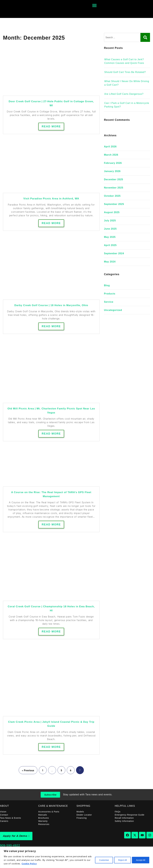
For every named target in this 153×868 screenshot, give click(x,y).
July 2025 (110, 221)
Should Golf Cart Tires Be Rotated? (125, 72)
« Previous (28, 770)
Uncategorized (113, 310)
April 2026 (110, 147)
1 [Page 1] (43, 770)
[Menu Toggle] (94, 5)
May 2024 (110, 262)
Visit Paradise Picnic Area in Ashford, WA (51, 199)
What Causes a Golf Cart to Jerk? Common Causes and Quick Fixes (124, 61)
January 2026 (112, 171)
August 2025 (112, 212)
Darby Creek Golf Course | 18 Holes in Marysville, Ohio (51, 305)
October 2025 (112, 196)
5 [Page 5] (61, 770)
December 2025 (114, 179)
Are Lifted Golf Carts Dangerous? (124, 94)
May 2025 (110, 237)
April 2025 (110, 245)
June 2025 (110, 229)
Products (110, 294)
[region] (76, 857)
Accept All (140, 860)
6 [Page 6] (71, 770)
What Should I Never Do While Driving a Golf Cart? (127, 83)
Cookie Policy (34, 864)
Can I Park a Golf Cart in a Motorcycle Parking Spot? (127, 105)
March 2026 (111, 155)
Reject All (121, 860)
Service (109, 302)
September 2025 (114, 204)
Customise (102, 860)
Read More (51, 126)
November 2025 (114, 188)
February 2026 (113, 163)
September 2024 (114, 253)
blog (107, 285)
